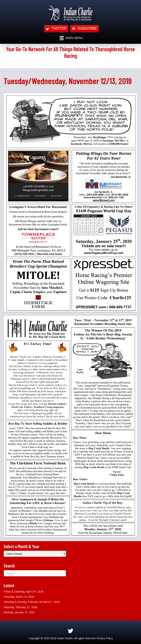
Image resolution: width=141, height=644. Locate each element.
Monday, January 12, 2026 (19, 612)
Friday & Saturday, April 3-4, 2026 (23, 591)
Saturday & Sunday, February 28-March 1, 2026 (32, 602)
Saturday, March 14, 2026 (19, 597)
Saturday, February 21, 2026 (20, 607)
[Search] (35, 573)
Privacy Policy (105, 638)
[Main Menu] (71, 38)
